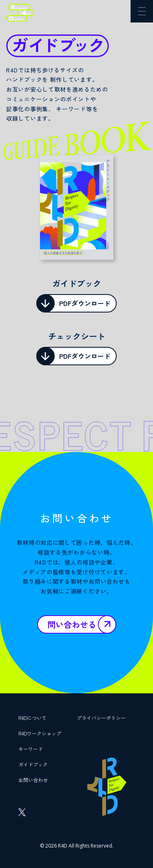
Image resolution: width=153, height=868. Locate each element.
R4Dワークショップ (40, 733)
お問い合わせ (33, 780)
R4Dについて (32, 718)
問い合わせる (72, 624)
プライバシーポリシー (101, 718)
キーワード (31, 749)
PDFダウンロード (85, 303)
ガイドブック (33, 764)
